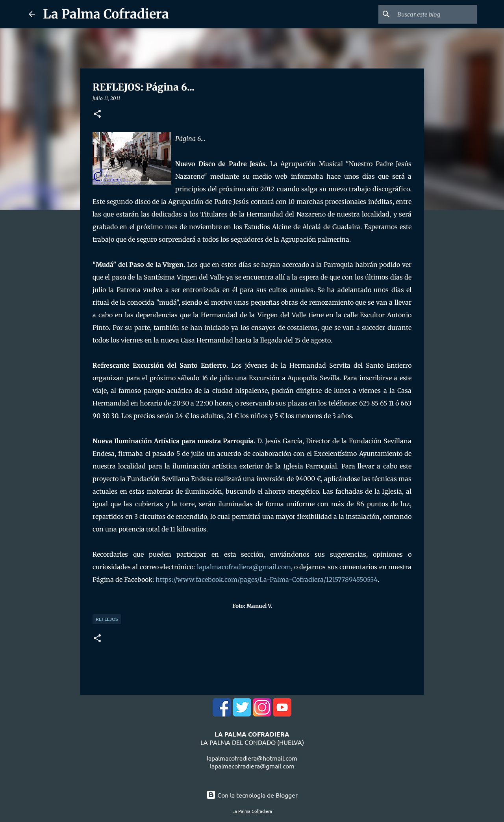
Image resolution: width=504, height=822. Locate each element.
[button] (97, 114)
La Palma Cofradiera (106, 14)
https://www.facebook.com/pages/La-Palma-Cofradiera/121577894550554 (267, 579)
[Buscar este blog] (435, 14)
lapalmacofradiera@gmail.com (244, 567)
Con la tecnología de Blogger (252, 795)
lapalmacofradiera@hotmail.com (252, 758)
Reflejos (107, 619)
